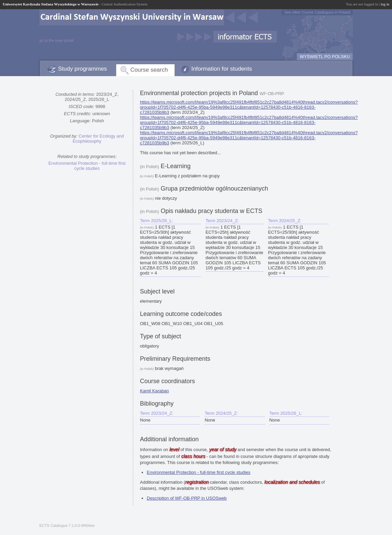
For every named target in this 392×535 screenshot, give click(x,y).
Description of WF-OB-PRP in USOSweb (187, 498)
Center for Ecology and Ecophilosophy (98, 139)
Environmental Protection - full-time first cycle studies (87, 166)
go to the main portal (56, 40)
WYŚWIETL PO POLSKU (325, 57)
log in (385, 4)
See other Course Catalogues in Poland (317, 12)
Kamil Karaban (154, 391)
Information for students (222, 69)
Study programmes (83, 69)
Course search (149, 70)
